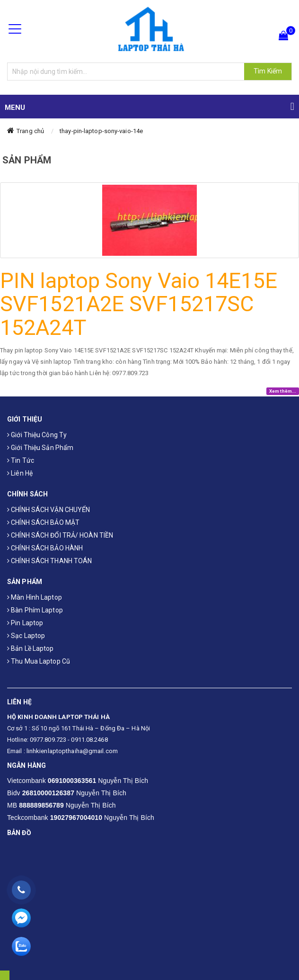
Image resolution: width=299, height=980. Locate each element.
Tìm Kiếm (268, 71)
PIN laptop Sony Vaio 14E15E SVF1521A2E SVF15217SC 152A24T (139, 304)
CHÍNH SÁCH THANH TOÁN (49, 561)
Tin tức (21, 460)
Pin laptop (25, 623)
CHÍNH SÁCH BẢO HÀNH (45, 548)
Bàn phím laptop (35, 610)
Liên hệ (20, 473)
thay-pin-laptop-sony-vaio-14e (101, 131)
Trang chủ (30, 131)
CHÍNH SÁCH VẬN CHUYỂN (48, 510)
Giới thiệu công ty (37, 435)
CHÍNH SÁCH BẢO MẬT (43, 522)
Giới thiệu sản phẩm (40, 448)
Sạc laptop (26, 636)
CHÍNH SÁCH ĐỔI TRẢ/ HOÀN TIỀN (60, 535)
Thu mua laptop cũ (39, 661)
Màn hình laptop (35, 597)
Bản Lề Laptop (31, 648)
